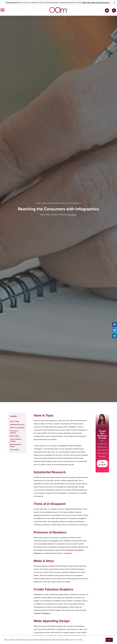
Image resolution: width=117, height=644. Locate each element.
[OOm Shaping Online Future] (58, 10)
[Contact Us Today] (114, 10)
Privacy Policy (78, 640)
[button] (115, 324)
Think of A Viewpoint (17, 428)
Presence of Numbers (14, 432)
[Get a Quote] (107, 10)
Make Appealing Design (16, 445)
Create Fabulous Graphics (16, 440)
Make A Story (15, 436)
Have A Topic (15, 421)
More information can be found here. (96, 3)
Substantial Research (17, 425)
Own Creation (15, 450)
